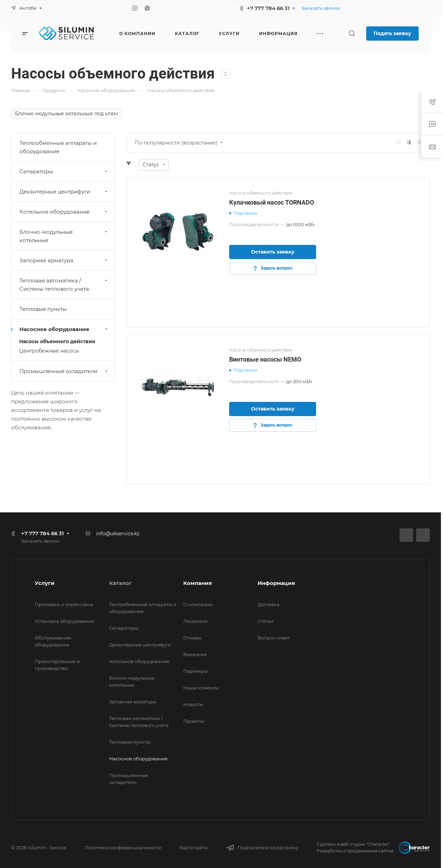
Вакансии (195, 654)
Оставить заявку (273, 252)
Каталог (120, 583)
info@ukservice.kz (118, 534)
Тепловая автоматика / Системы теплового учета (64, 285)
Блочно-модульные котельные (64, 236)
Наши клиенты (201, 688)
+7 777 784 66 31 (268, 8)
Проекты (194, 721)
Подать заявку (392, 33)
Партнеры (195, 671)
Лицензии (195, 621)
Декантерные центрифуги (64, 192)
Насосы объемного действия (57, 341)
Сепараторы (64, 171)
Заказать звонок (321, 8)
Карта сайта (194, 848)
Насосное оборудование (64, 329)
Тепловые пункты (43, 309)
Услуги (45, 583)
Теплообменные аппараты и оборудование (58, 147)
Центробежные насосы (49, 351)
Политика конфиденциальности (123, 848)
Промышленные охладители (64, 371)
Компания (198, 583)
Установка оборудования (65, 621)
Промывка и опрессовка (64, 604)
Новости (193, 704)
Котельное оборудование (64, 212)
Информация (276, 583)
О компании (198, 604)
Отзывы (192, 638)
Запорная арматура (64, 260)
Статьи (265, 621)
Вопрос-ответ (274, 638)
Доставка (269, 604)
